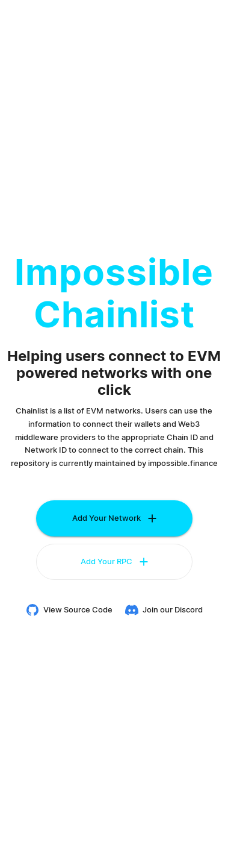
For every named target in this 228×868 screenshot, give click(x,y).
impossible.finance (183, 463)
